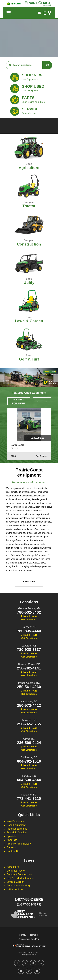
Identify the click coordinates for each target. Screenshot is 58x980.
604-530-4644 (29, 780)
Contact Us (13, 851)
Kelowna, (29, 720)
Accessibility (24, 939)
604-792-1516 (29, 761)
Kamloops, (29, 702)
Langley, (29, 776)
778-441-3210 (29, 799)
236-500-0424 (29, 743)
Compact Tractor (16, 871)
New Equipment (16, 821)
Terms (33, 935)
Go (47, 65)
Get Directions (29, 620)
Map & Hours (29, 616)
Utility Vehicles (15, 889)
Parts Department (17, 829)
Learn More (29, 582)
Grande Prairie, (29, 608)
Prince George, (29, 683)
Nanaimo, (29, 795)
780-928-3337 (29, 650)
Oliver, (29, 739)
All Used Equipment (19, 401)
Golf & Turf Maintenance (20, 878)
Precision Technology (19, 844)
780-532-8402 (29, 612)
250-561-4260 (29, 687)
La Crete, (29, 646)
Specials (12, 836)
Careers (11, 847)
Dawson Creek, (29, 664)
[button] (2, 378)
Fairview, (29, 627)
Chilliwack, (29, 757)
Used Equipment (16, 825)
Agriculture (13, 867)
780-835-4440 (29, 631)
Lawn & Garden (16, 882)
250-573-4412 (29, 705)
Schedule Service (17, 832)
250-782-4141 (29, 668)
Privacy (23, 935)
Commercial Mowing (18, 886)
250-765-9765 (29, 724)
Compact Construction (19, 874)
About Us (12, 840)
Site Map (35, 939)
